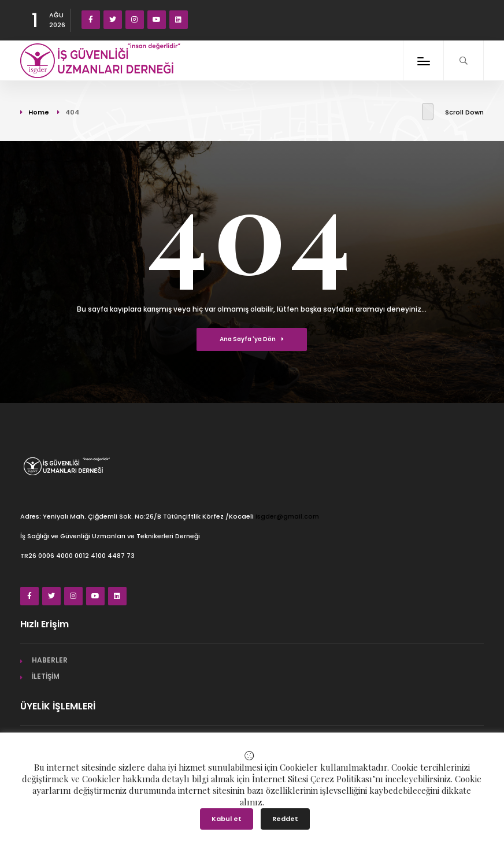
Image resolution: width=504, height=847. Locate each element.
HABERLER (50, 660)
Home (39, 112)
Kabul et (227, 819)
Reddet (285, 819)
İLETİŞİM (46, 676)
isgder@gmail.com (287, 516)
